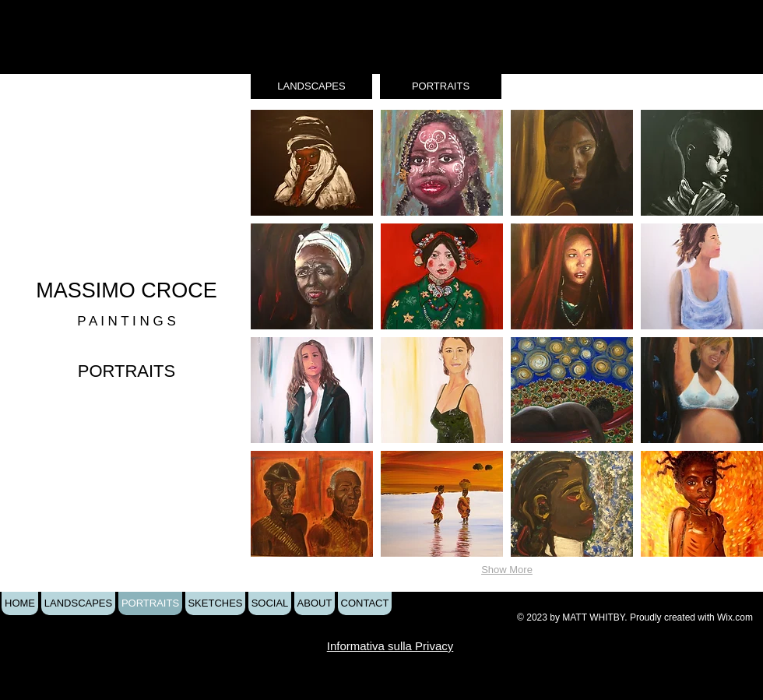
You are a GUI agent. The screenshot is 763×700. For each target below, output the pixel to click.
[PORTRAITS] (441, 86)
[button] (312, 163)
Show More (507, 570)
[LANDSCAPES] (311, 86)
